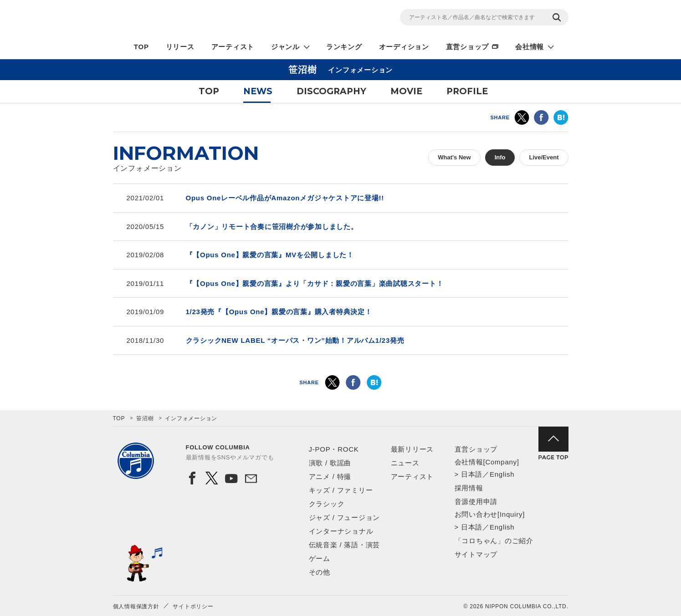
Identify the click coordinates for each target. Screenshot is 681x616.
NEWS (258, 91)
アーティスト (233, 47)
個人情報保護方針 (136, 606)
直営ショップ (468, 47)
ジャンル (285, 47)
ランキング (344, 47)
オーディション (404, 47)
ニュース (405, 463)
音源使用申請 (476, 501)
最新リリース (412, 449)
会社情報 (530, 47)
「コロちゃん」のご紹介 (494, 541)
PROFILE (467, 91)
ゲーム (320, 558)
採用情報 (469, 488)
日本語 (472, 474)
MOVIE (406, 91)
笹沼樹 (145, 418)
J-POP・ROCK (334, 449)
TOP (141, 47)
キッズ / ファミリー (341, 490)
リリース (180, 47)
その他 (320, 572)
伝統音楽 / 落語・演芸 (345, 545)
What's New (454, 157)
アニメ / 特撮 (330, 476)
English (502, 474)
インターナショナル (341, 531)
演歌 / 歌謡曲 (330, 463)
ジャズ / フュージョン (345, 517)
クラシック (327, 504)
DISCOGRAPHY (331, 91)
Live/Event (544, 157)
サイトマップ (476, 554)
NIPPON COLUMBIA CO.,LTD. (195, 19)
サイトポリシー (193, 606)
